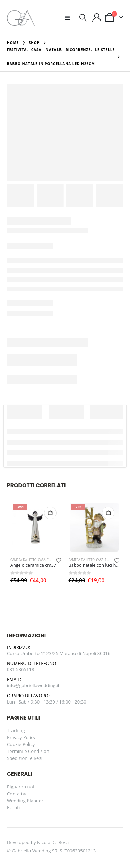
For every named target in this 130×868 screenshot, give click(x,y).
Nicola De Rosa (53, 842)
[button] (69, 18)
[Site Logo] (21, 18)
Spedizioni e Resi (25, 758)
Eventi (13, 807)
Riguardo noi (20, 787)
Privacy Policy (21, 737)
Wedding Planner (25, 801)
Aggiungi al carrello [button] (50, 513)
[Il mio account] (97, 18)
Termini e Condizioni (29, 751)
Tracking (16, 730)
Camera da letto (23, 560)
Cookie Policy (21, 744)
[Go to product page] (36, 527)
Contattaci (18, 794)
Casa (42, 560)
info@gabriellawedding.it (33, 685)
